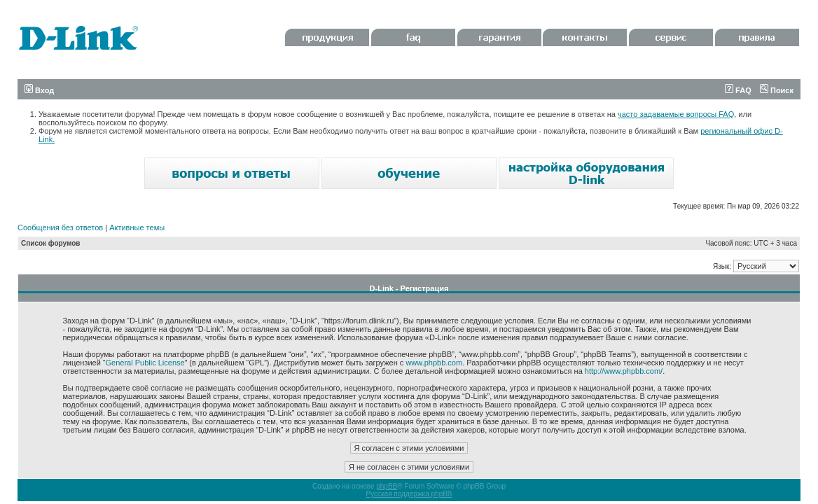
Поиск (777, 90)
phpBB (387, 486)
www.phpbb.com (434, 363)
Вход (39, 90)
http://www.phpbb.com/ (624, 371)
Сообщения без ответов (60, 227)
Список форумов (51, 243)
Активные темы (137, 227)
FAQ (738, 90)
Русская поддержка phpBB (409, 494)
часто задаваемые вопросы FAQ (676, 114)
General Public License (145, 363)
